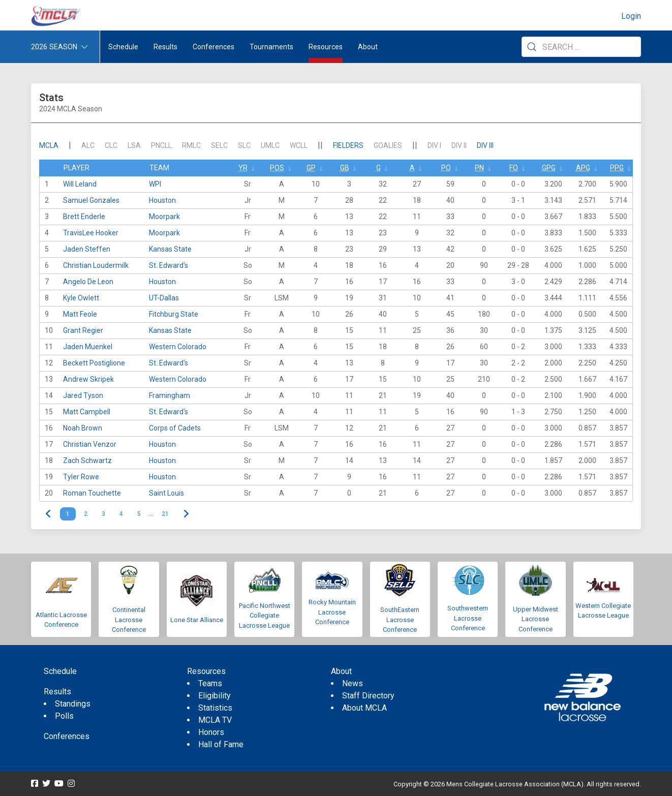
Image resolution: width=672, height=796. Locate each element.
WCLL (299, 145)
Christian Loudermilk (96, 265)
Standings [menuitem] (73, 704)
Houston (162, 200)
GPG (549, 168)
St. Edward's (169, 265)
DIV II (459, 145)
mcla (49, 145)
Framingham (170, 395)
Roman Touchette (92, 493)
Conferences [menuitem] (67, 736)
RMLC (191, 145)
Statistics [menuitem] (215, 708)
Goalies (388, 145)
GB (345, 168)
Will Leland (80, 184)
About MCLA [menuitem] (364, 708)
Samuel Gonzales (91, 200)
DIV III (485, 145)
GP (311, 168)
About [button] (368, 47)
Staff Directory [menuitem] (368, 696)
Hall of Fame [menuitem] (221, 744)
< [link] (49, 514)
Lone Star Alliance (197, 620)
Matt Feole (80, 314)
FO (514, 168)
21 (165, 514)
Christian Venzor (90, 444)
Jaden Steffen (87, 249)
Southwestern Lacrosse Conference (468, 618)
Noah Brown (83, 428)
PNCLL (161, 145)
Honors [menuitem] (211, 732)
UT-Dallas (164, 298)
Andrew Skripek (88, 379)
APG (583, 168)
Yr (243, 168)
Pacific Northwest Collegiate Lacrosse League (265, 616)
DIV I (434, 145)
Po (446, 168)
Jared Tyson (83, 395)
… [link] (151, 514)
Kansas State (170, 249)
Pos (277, 168)
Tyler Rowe (81, 477)
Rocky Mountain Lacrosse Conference (332, 612)
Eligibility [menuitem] (215, 696)
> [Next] (186, 514)
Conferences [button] (213, 47)
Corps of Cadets (175, 428)
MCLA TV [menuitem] (215, 720)
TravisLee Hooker (91, 233)
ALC (88, 145)
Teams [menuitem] (210, 683)
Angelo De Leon (88, 282)
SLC (244, 145)
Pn (479, 168)
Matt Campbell (87, 412)
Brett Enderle (84, 217)
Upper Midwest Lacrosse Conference (536, 619)
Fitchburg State (174, 314)
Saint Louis (166, 493)
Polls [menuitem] (64, 716)
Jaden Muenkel (88, 347)
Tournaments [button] (271, 47)
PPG (617, 168)
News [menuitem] (353, 683)
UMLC (270, 145)
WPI (155, 184)
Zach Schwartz (87, 461)
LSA (134, 145)
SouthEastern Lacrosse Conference (400, 620)
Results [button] (165, 47)
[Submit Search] (532, 47)
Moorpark (164, 217)
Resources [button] (326, 47)
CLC (111, 145)
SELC (219, 145)
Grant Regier (83, 330)
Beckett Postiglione (94, 363)
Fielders (348, 145)
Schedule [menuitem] (123, 47)
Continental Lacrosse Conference (129, 620)
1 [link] (68, 514)
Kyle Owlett (81, 298)
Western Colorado (178, 347)
